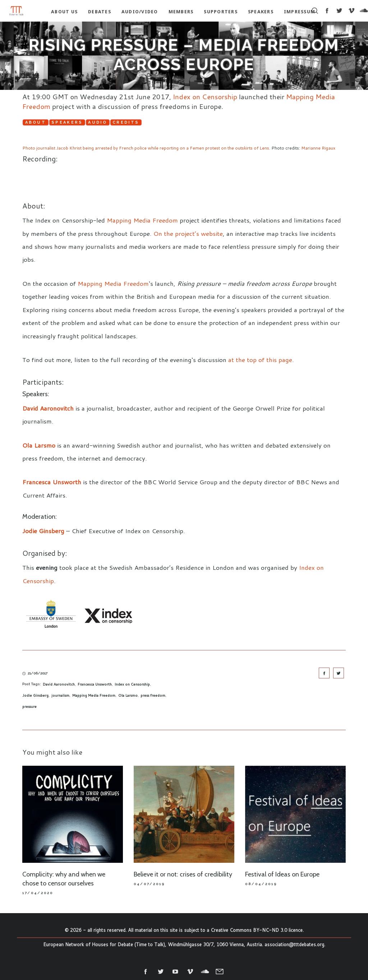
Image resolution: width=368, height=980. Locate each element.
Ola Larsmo (39, 445)
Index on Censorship (205, 97)
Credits (127, 122)
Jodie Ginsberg (35, 695)
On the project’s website (188, 233)
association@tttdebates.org (294, 944)
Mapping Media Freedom (142, 220)
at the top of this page (260, 360)
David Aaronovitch (49, 408)
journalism (60, 695)
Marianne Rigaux (318, 148)
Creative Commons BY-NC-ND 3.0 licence (257, 930)
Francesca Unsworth (95, 684)
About (36, 122)
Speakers (68, 122)
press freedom (153, 695)
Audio (99, 122)
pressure (29, 706)
